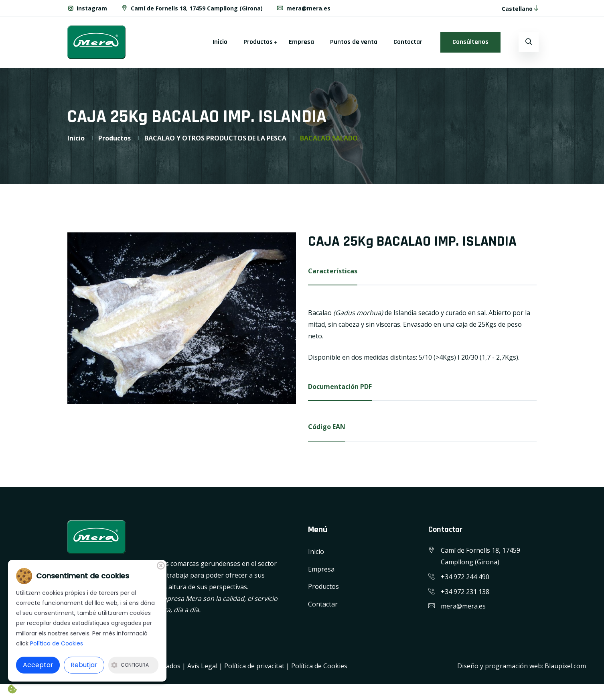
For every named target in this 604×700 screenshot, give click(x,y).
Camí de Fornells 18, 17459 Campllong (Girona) (192, 8)
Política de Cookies (319, 666)
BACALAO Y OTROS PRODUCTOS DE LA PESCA (215, 138)
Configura (130, 665)
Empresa (301, 42)
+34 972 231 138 (465, 592)
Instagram (87, 8)
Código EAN (327, 427)
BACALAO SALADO (329, 138)
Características (333, 271)
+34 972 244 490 (465, 577)
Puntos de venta (354, 42)
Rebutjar (84, 665)
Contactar (408, 42)
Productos (258, 42)
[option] (182, 318)
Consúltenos (470, 42)
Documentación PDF (340, 387)
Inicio (220, 42)
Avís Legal (202, 666)
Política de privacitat (254, 666)
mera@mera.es (303, 8)
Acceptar (38, 665)
